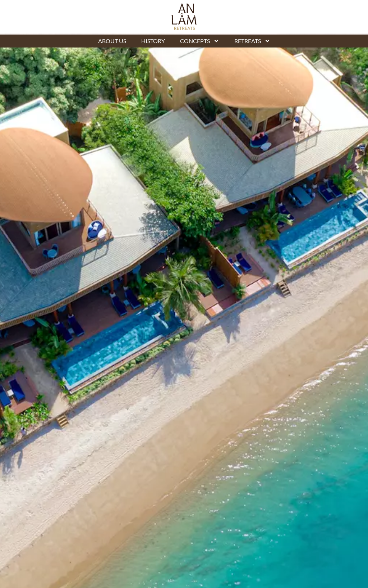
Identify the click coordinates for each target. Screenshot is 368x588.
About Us (112, 41)
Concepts (200, 41)
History (153, 41)
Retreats (252, 41)
